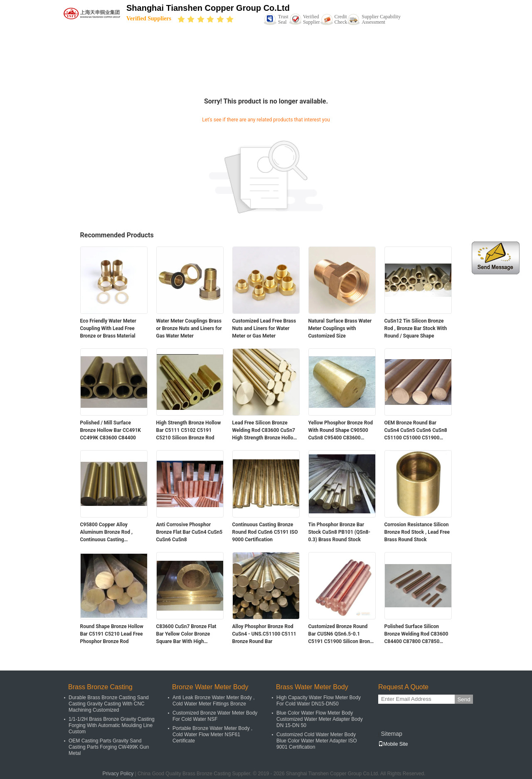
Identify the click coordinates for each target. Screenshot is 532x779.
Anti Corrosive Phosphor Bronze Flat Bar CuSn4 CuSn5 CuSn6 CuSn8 (190, 532)
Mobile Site (393, 744)
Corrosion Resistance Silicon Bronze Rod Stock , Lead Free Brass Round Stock (417, 532)
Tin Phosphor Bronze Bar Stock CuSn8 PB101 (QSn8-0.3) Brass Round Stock (340, 532)
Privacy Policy (118, 774)
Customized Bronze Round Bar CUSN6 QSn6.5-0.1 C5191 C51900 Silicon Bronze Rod (342, 634)
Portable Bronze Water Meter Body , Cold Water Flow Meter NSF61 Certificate (212, 735)
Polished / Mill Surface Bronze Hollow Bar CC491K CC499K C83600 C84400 (111, 430)
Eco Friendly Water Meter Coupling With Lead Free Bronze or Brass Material (108, 328)
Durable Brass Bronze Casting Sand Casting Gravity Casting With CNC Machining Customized (109, 704)
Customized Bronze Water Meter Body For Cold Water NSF (215, 716)
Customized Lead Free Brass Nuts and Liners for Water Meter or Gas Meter (264, 328)
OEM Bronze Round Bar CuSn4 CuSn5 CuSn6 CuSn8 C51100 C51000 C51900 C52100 (416, 431)
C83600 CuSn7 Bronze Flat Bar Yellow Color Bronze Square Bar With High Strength (186, 634)
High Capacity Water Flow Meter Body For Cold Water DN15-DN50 (319, 701)
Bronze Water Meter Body (210, 687)
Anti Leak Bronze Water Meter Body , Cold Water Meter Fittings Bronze (214, 701)
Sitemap (391, 734)
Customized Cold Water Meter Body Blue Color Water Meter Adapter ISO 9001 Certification (317, 741)
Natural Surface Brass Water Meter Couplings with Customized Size (340, 328)
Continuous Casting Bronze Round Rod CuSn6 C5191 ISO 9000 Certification (265, 532)
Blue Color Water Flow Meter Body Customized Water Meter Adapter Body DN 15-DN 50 (320, 719)
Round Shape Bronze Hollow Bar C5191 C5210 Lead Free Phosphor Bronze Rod (112, 634)
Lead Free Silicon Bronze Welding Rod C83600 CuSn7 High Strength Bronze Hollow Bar (265, 431)
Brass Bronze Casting (100, 687)
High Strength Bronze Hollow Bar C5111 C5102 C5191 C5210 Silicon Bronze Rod (189, 430)
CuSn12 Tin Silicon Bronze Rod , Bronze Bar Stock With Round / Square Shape (416, 328)
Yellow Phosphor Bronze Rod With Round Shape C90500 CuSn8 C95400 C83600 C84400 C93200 (341, 431)
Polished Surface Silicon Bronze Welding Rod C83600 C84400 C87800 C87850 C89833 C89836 (416, 634)
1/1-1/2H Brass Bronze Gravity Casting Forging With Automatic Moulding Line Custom (112, 725)
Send (464, 699)
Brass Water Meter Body (312, 687)
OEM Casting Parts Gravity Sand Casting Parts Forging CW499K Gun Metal (109, 747)
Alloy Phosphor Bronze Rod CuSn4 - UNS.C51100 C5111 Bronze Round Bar (264, 634)
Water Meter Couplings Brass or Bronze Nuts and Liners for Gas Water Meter (189, 328)
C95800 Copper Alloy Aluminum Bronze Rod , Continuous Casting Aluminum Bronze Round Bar (112, 532)
